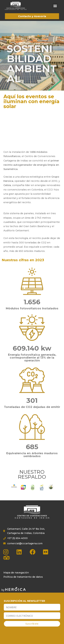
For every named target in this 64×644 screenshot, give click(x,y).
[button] (55, 6)
